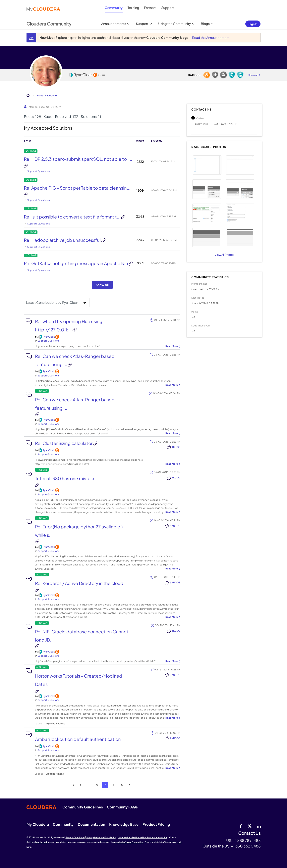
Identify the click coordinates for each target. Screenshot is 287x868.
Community (114, 8)
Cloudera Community (49, 24)
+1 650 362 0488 (246, 846)
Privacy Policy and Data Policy (101, 837)
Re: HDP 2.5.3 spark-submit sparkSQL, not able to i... (78, 159)
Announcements (114, 24)
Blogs (205, 24)
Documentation (91, 824)
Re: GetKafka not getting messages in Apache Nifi (76, 263)
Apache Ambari (55, 774)
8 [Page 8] (122, 785)
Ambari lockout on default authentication (78, 739)
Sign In (253, 24)
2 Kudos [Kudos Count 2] (175, 675)
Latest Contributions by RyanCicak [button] (52, 302)
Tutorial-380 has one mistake (65, 478)
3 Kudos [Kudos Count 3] (175, 526)
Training (133, 8)
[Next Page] (130, 785)
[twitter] (250, 826)
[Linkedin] (259, 826)
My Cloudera (38, 824)
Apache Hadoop (43, 842)
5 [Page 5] (97, 785)
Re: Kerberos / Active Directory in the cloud (79, 583)
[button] (207, 165)
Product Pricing (156, 824)
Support (167, 8)
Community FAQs (122, 807)
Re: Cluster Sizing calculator (64, 443)
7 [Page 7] (113, 785)
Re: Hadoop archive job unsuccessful (63, 240)
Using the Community (175, 24)
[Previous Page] (74, 785)
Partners (150, 8)
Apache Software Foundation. (129, 842)
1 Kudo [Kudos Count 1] (176, 447)
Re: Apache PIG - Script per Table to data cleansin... (77, 188)
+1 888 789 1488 (247, 840)
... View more (172, 347)
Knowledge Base (124, 824)
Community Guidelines (83, 807)
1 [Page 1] (80, 785)
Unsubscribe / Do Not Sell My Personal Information (143, 837)
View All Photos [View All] (224, 255)
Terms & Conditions (75, 837)
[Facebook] (241, 826)
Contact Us (249, 833)
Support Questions (39, 171)
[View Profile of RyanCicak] (49, 337)
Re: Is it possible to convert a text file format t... (73, 217)
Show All (102, 285)
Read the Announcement (211, 38)
